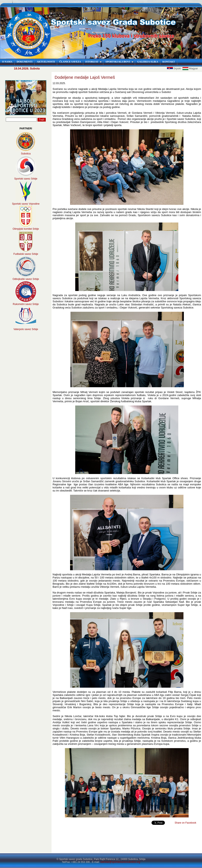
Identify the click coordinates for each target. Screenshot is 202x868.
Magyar (190, 68)
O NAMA (7, 62)
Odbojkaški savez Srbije (26, 279)
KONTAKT (169, 62)
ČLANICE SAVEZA (70, 62)
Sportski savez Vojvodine (26, 204)
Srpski (174, 68)
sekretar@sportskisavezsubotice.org (120, 862)
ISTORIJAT (94, 62)
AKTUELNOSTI (46, 62)
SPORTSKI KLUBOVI (119, 62)
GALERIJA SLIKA (148, 62)
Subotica (26, 154)
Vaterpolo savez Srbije (26, 329)
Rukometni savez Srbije (26, 304)
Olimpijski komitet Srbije (26, 229)
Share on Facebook (185, 823)
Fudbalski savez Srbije (26, 254)
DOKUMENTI (25, 62)
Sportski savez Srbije (26, 179)
